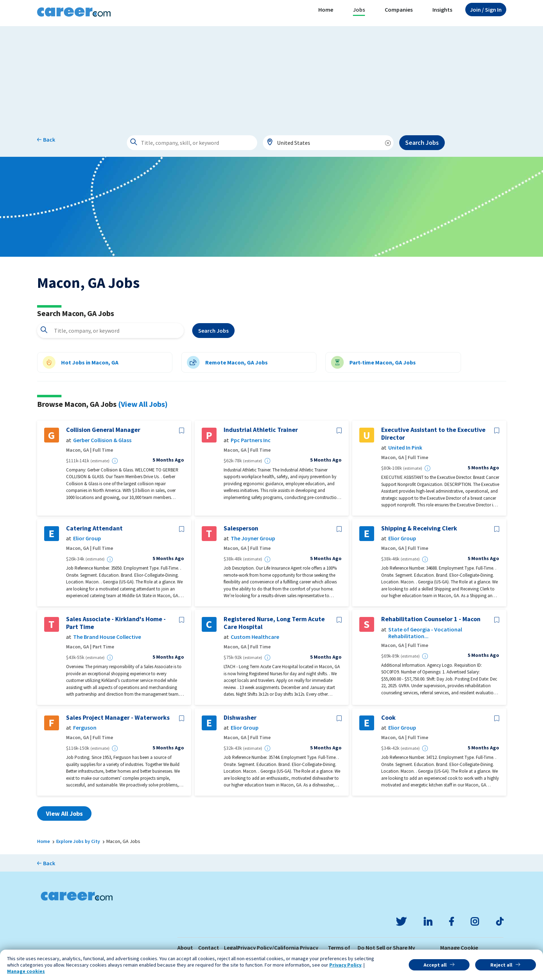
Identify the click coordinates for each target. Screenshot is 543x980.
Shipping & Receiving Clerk (419, 528)
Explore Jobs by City (78, 841)
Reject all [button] (501, 965)
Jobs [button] (359, 10)
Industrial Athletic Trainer (261, 430)
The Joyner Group (253, 538)
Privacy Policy (345, 965)
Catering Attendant (94, 528)
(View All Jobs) (143, 404)
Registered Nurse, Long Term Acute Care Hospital (274, 623)
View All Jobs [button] (64, 813)
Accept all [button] (435, 965)
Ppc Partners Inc (251, 440)
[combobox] (328, 143)
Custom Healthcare (255, 637)
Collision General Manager (103, 430)
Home (326, 10)
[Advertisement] (272, 76)
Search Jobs (422, 142)
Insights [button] (442, 10)
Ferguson (85, 728)
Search (213, 331)
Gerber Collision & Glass (102, 440)
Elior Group (87, 538)
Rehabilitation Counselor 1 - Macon (431, 619)
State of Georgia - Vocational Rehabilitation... (425, 633)
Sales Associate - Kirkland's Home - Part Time (116, 623)
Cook (388, 718)
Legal (231, 948)
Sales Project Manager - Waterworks (118, 718)
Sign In (486, 10)
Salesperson (241, 528)
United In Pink (405, 448)
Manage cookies (26, 971)
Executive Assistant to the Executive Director (433, 433)
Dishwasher (240, 718)
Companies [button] (399, 10)
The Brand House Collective (107, 637)
